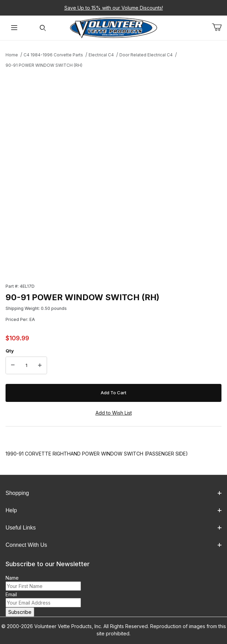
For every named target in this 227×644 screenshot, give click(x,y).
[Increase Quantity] (40, 366)
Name (12, 578)
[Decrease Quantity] (13, 366)
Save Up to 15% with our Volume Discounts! (114, 8)
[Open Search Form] (43, 28)
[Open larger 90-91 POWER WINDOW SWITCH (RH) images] (113, 174)
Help (113, 510)
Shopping (113, 493)
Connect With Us (113, 545)
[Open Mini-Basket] (219, 27)
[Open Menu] (14, 28)
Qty (10, 351)
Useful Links (113, 528)
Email (11, 594)
